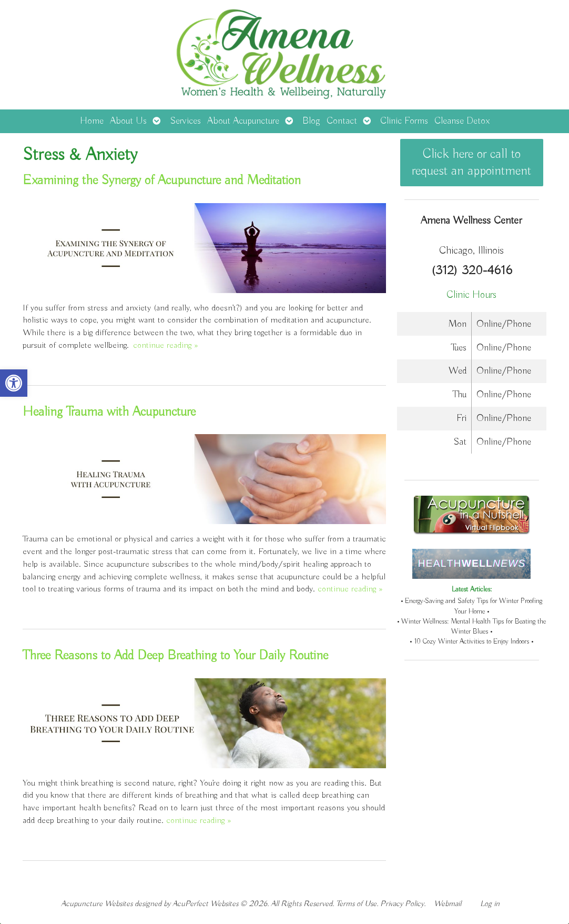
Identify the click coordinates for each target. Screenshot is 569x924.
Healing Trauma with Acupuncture (109, 412)
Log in (490, 904)
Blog (311, 121)
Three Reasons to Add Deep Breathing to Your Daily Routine (175, 656)
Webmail (448, 904)
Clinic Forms (404, 121)
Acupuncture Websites (97, 904)
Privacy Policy (402, 904)
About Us (128, 121)
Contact (342, 121)
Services (185, 121)
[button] (14, 383)
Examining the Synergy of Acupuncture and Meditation (162, 180)
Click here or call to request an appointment (471, 163)
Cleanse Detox (462, 121)
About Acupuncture (243, 121)
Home (92, 121)
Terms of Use (356, 904)
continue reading (165, 345)
